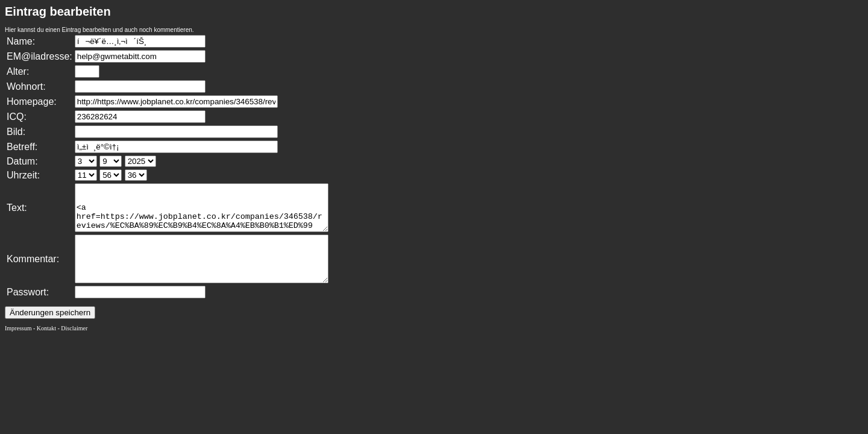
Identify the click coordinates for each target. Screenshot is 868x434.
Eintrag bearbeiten (58, 11)
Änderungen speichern (50, 331)
